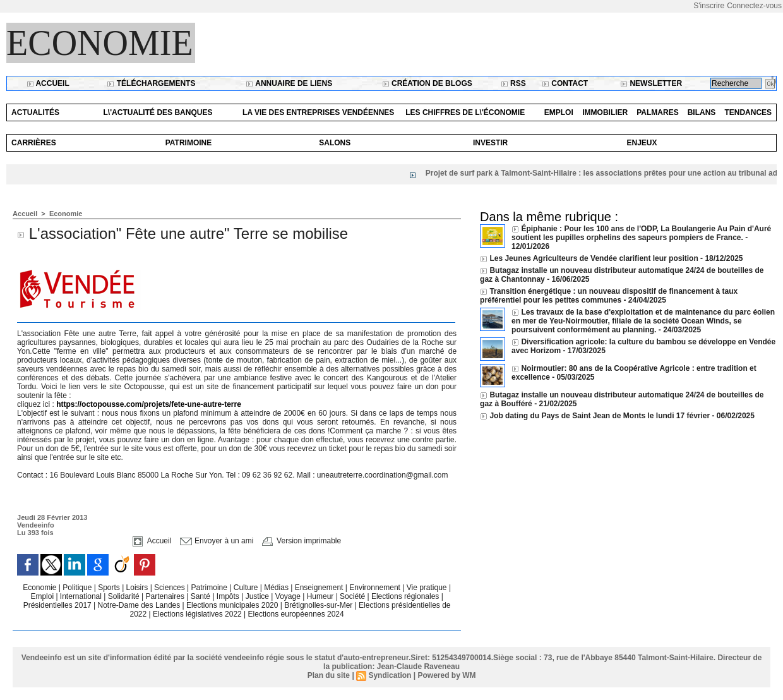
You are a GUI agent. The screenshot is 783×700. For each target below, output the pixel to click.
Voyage (288, 596)
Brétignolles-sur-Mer (319, 605)
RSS (513, 83)
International (82, 596)
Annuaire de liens (289, 83)
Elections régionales (406, 596)
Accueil (48, 83)
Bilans (702, 112)
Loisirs (138, 588)
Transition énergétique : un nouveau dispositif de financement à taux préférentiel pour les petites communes (609, 296)
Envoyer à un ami (217, 541)
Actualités (35, 112)
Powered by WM (446, 675)
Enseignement (320, 588)
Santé (202, 596)
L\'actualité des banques (158, 112)
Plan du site (329, 675)
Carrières (34, 143)
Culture (247, 588)
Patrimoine (189, 143)
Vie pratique (428, 588)
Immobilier (605, 112)
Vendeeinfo (36, 525)
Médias (277, 588)
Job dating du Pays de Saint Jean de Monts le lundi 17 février (601, 416)
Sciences (170, 588)
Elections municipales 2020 (232, 605)
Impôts (228, 596)
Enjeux (642, 143)
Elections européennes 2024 (296, 614)
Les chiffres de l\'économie (465, 112)
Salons (335, 143)
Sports (110, 588)
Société (352, 596)
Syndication (390, 675)
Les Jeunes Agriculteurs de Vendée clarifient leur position (594, 258)
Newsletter (651, 83)
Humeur (321, 596)
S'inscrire (709, 6)
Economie (100, 43)
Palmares (657, 112)
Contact (565, 83)
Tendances (748, 112)
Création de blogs (427, 83)
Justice (259, 596)
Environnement (375, 588)
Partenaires (166, 596)
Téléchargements (151, 83)
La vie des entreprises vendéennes (318, 112)
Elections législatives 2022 (197, 614)
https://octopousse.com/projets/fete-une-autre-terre (149, 404)
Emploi (559, 112)
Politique (78, 588)
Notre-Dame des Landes (140, 605)
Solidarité (125, 596)
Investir (490, 143)
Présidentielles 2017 (58, 605)
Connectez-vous (754, 6)
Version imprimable (302, 541)
